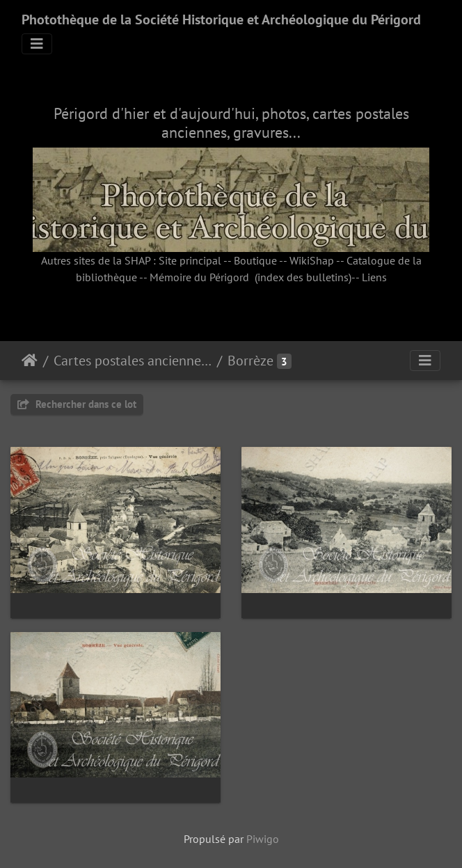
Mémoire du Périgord (199, 277)
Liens (374, 277)
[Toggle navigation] (37, 44)
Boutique (255, 260)
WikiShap (312, 260)
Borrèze (250, 361)
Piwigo (263, 839)
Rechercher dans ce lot (77, 404)
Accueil (30, 361)
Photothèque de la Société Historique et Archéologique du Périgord (221, 19)
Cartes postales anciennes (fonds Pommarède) (133, 361)
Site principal (190, 260)
